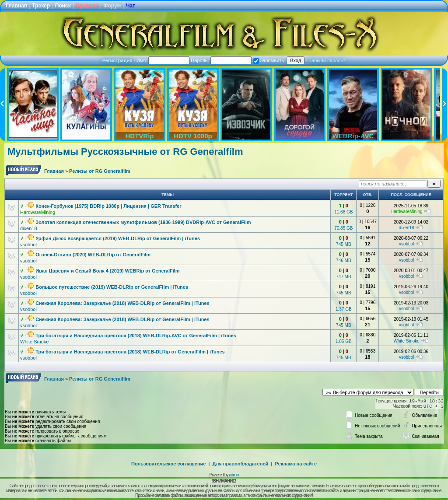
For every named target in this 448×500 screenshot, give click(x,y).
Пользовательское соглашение (168, 464)
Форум (112, 6)
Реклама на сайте (296, 464)
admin (234, 475)
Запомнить (269, 60)
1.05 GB (344, 341)
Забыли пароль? (327, 60)
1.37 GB (344, 309)
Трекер (41, 6)
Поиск (63, 6)
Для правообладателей (241, 464)
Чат (131, 6)
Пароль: (221, 60)
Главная (16, 6)
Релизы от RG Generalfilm (100, 171)
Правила (87, 6)
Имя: (163, 60)
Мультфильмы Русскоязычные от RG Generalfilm (125, 152)
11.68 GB (343, 212)
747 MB (343, 277)
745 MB (343, 244)
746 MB (343, 260)
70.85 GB (343, 228)
